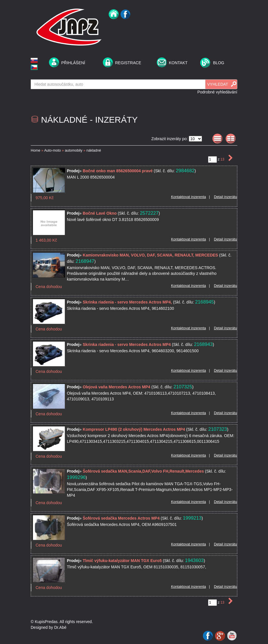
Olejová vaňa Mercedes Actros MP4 (116, 387)
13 (223, 159)
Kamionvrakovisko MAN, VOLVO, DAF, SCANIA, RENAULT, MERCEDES (150, 255)
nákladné (94, 150)
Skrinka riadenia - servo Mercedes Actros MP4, (127, 302)
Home (36, 150)
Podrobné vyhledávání (217, 92)
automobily (74, 150)
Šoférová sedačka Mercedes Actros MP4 (121, 518)
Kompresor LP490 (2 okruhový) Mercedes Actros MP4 (134, 429)
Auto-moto (53, 150)
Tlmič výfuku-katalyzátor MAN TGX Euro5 (122, 561)
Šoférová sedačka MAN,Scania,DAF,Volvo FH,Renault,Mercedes (143, 471)
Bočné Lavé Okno (100, 213)
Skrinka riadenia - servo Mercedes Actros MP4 (127, 344)
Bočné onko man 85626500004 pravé (118, 171)
